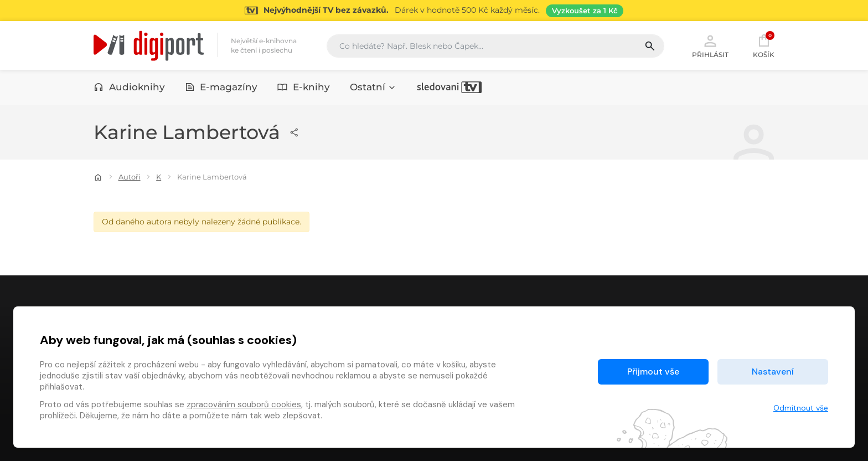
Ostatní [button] (373, 87)
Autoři (130, 177)
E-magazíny (221, 87)
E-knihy (304, 87)
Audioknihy (129, 87)
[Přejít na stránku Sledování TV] (434, 11)
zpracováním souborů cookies (244, 404)
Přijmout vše (653, 372)
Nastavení (773, 372)
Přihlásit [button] (710, 45)
